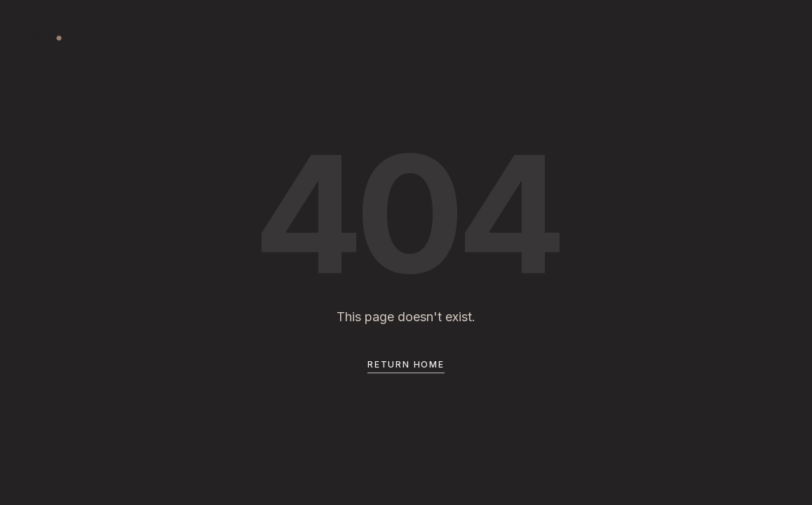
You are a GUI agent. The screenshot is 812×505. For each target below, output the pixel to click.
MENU (769, 33)
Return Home (406, 366)
